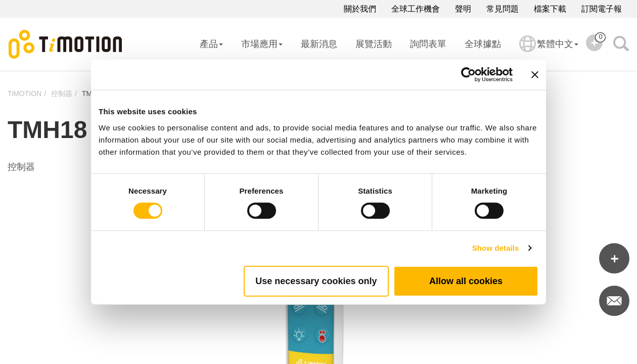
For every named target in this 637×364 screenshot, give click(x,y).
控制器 (62, 94)
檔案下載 (550, 9)
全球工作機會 (416, 9)
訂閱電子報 (602, 9)
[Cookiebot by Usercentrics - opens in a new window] (468, 75)
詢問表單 (428, 44)
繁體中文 (549, 51)
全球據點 (483, 44)
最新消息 (319, 44)
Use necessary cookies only (316, 281)
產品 (211, 44)
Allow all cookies (466, 281)
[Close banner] (535, 75)
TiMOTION (25, 94)
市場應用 (262, 44)
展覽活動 (374, 44)
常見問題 (503, 9)
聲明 (463, 9)
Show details (496, 248)
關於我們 (360, 9)
